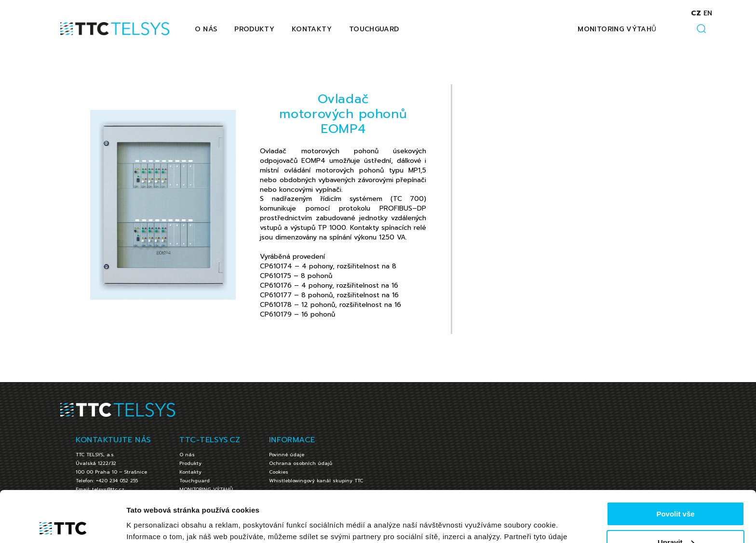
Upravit (676, 491)
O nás (206, 29)
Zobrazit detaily (153, 523)
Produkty (254, 29)
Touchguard (374, 29)
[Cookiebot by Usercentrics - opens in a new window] (62, 524)
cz (696, 13)
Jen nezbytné (675, 519)
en (708, 13)
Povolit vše (675, 463)
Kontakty (312, 29)
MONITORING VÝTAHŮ (617, 29)
